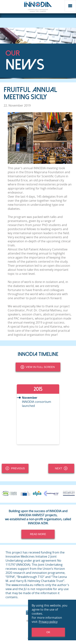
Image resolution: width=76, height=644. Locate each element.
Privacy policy (48, 622)
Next (61, 468)
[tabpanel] (38, 414)
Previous (15, 468)
